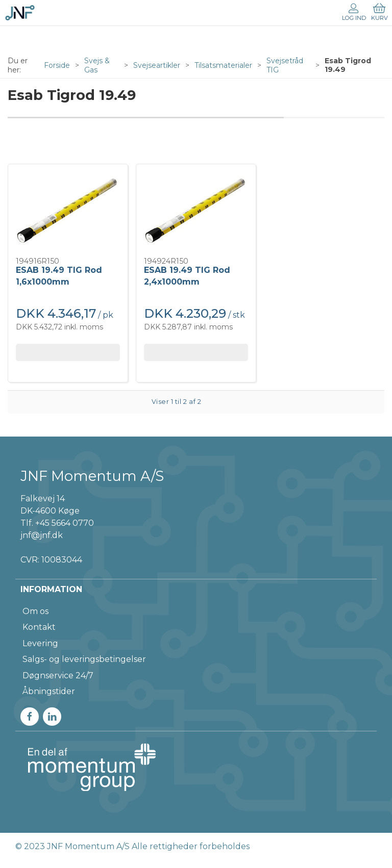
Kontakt (39, 627)
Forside (57, 65)
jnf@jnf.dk (42, 535)
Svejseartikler (157, 65)
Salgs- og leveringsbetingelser (84, 659)
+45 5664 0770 (65, 523)
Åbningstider (49, 691)
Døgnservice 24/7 (58, 675)
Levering (40, 643)
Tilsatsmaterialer (223, 65)
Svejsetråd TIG (285, 65)
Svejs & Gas (97, 65)
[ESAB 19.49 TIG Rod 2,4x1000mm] (196, 211)
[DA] (20, 13)
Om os (35, 611)
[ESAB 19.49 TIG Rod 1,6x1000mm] (68, 211)
